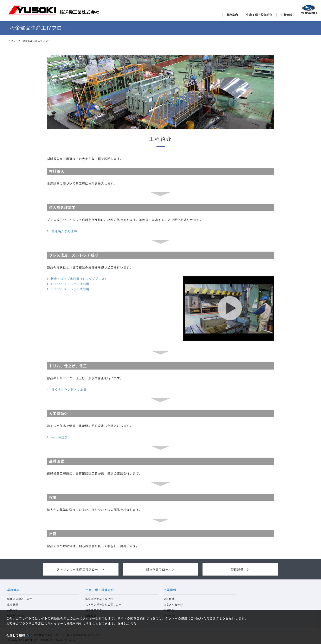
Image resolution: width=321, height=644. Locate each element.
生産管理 (13, 605)
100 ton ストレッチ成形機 (70, 284)
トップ (12, 41)
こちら (132, 624)
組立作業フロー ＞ (160, 570)
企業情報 (286, 15)
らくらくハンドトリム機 (69, 390)
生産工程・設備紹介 (259, 15)
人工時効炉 (60, 437)
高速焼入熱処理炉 (64, 231)
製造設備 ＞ (240, 570)
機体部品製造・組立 (20, 599)
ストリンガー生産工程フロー (103, 605)
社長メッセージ (173, 605)
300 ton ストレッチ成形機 (70, 289)
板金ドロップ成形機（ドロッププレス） (79, 279)
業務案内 (232, 15)
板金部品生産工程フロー (101, 599)
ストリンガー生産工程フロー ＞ (81, 570)
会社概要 (169, 599)
